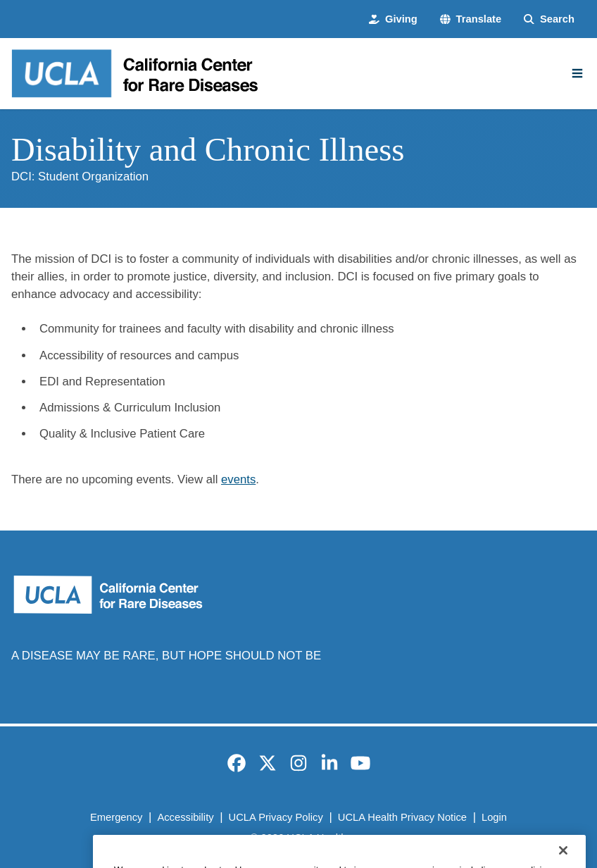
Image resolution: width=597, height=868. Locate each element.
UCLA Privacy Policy (276, 817)
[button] (471, 19)
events (238, 479)
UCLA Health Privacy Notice (402, 817)
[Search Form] (549, 19)
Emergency (116, 817)
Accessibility (185, 817)
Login (494, 817)
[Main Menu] (577, 73)
